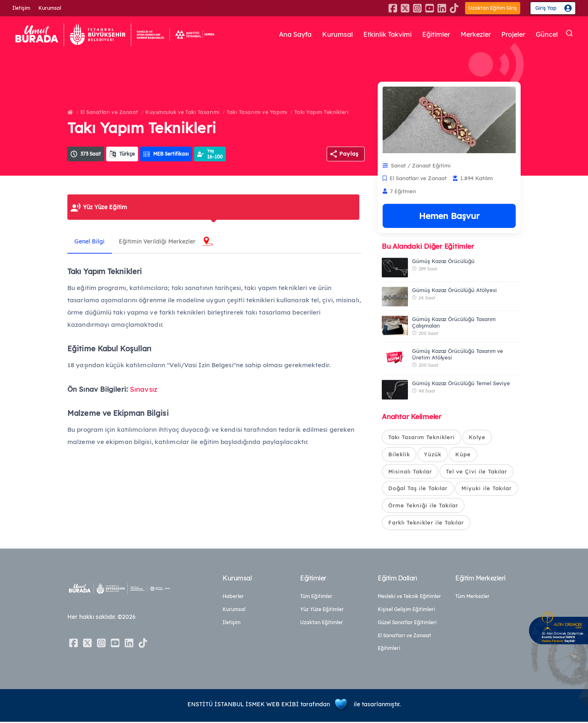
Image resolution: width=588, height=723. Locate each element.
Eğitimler (429, 34)
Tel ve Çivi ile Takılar (477, 471)
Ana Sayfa (278, 34)
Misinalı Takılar (410, 471)
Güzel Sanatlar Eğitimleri (407, 624)
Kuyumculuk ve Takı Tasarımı (183, 112)
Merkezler (471, 34)
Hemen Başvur (449, 216)
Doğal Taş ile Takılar (418, 489)
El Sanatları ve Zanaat (109, 112)
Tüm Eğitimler (316, 597)
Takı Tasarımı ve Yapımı (257, 112)
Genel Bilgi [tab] (91, 241)
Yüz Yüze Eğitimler (322, 610)
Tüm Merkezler (472, 597)
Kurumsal (50, 8)
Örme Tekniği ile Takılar (423, 506)
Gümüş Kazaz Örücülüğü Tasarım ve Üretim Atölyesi (458, 354)
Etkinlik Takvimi (376, 34)
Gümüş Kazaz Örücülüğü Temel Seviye (461, 383)
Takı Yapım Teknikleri (322, 112)
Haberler (233, 597)
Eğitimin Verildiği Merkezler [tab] (160, 241)
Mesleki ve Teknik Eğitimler (409, 597)
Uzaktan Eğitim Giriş (493, 8)
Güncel (546, 34)
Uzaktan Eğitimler (322, 624)
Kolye (477, 437)
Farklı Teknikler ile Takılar (426, 523)
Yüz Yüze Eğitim (105, 207)
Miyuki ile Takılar (487, 489)
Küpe (463, 454)
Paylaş (349, 154)
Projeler (511, 34)
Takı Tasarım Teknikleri (422, 437)
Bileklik (399, 454)
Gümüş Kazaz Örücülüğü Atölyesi (454, 290)
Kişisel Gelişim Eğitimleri (406, 610)
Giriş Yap (546, 8)
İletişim (21, 8)
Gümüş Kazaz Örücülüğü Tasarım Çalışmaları (454, 322)
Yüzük (433, 454)
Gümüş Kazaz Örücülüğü (443, 261)
